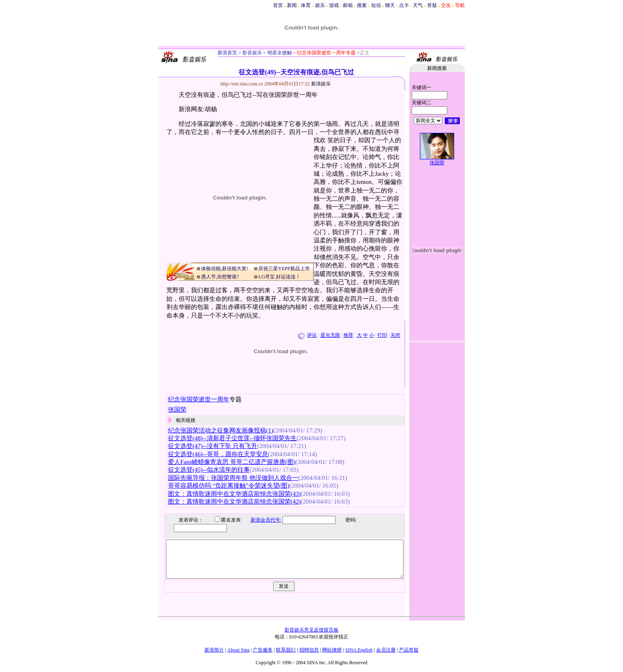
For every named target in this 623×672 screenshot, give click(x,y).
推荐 (348, 335)
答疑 (432, 5)
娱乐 (320, 5)
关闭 (395, 335)
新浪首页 (227, 53)
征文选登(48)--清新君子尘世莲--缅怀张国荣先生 (232, 438)
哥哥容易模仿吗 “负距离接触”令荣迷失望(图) (229, 486)
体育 (306, 5)
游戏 (334, 5)
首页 (278, 5)
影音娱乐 (252, 53)
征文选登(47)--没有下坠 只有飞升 (213, 446)
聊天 (390, 5)
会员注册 (386, 650)
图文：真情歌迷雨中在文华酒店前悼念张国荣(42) (234, 502)
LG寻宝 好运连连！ (279, 277)
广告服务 (263, 650)
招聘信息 (309, 650)
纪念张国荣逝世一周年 (199, 399)
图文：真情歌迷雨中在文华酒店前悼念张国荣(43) (234, 494)
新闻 (292, 5)
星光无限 (330, 335)
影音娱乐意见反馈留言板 (311, 630)
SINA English (359, 650)
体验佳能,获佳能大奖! (225, 269)
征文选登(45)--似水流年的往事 (209, 470)
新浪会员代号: (260, 520)
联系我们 (286, 650)
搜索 (362, 5)
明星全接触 (279, 53)
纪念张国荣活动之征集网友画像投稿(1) (221, 430)
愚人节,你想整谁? (220, 277)
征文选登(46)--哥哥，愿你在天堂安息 (218, 454)
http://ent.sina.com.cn (243, 84)
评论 (312, 335)
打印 (382, 335)
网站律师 (332, 650)
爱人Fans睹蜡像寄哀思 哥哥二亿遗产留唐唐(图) (232, 462)
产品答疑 (409, 650)
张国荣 (437, 163)
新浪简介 (214, 650)
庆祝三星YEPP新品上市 (284, 269)
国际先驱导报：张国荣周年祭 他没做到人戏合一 (233, 478)
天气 (418, 5)
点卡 (404, 5)
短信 (376, 5)
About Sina (238, 650)
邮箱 (348, 5)
